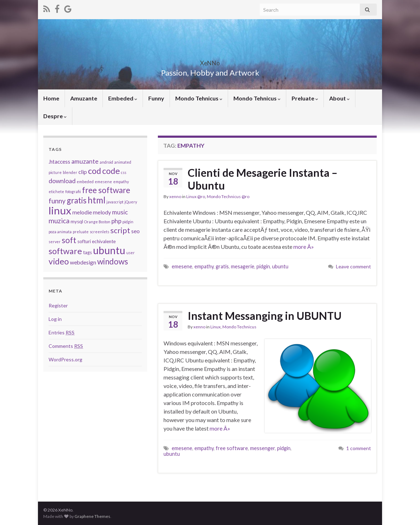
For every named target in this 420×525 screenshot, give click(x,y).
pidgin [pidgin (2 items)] (128, 222)
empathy (204, 266)
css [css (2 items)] (124, 172)
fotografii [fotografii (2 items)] (73, 192)
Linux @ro (196, 196)
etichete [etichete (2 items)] (56, 192)
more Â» (304, 247)
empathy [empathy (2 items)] (121, 182)
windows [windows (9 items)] (113, 261)
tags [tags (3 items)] (87, 252)
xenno (175, 196)
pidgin (263, 266)
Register (58, 305)
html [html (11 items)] (96, 200)
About (339, 98)
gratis (222, 266)
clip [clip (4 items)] (83, 172)
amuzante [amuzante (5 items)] (85, 161)
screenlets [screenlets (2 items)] (100, 232)
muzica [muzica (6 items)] (59, 221)
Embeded (123, 98)
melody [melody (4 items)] (102, 212)
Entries (62, 332)
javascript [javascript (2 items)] (115, 202)
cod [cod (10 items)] (95, 171)
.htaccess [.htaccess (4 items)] (59, 162)
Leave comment (353, 266)
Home (51, 98)
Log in (55, 319)
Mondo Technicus (239, 327)
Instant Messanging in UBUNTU (265, 316)
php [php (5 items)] (116, 221)
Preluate (305, 98)
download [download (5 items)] (62, 181)
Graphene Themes (92, 516)
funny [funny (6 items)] (57, 201)
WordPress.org (65, 359)
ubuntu (280, 266)
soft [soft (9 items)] (69, 240)
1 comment (359, 448)
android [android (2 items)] (106, 162)
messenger (262, 448)
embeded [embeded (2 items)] (85, 182)
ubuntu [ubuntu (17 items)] (109, 250)
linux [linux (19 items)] (60, 210)
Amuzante (84, 98)
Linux (215, 327)
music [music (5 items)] (120, 212)
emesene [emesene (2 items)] (103, 182)
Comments (66, 346)
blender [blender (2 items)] (70, 172)
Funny (156, 98)
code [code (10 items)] (111, 171)
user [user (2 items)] (131, 253)
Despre (55, 116)
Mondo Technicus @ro (228, 196)
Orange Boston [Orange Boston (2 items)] (97, 222)
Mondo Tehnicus (199, 98)
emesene (182, 266)
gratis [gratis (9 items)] (77, 200)
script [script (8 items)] (120, 230)
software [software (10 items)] (65, 251)
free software (232, 448)
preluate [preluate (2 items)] (81, 232)
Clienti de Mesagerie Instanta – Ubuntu (262, 179)
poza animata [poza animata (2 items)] (60, 232)
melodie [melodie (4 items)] (82, 212)
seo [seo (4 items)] (136, 231)
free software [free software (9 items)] (106, 190)
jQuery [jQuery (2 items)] (131, 202)
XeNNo (210, 61)
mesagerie (243, 266)
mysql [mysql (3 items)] (77, 222)
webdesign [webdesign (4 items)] (83, 262)
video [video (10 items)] (59, 261)
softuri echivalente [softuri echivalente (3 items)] (96, 241)
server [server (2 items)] (55, 242)
